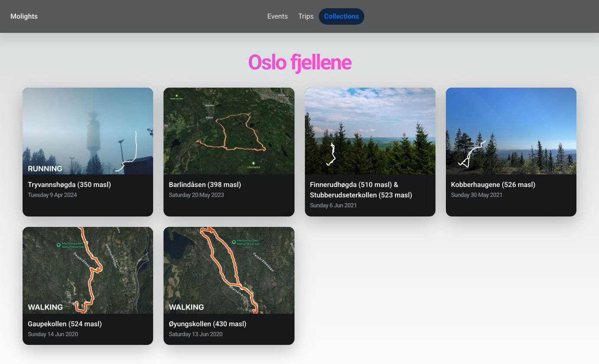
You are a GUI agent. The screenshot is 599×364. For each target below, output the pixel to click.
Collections (342, 16)
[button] (88, 152)
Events (277, 16)
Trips (306, 16)
